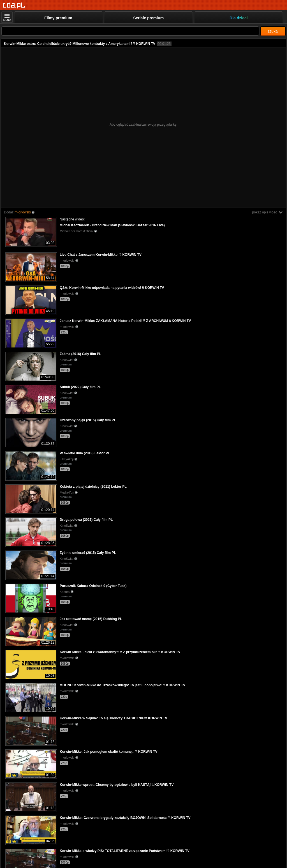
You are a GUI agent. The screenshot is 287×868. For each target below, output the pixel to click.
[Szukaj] (130, 31)
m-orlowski (23, 212)
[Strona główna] (14, 5)
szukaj (273, 31)
